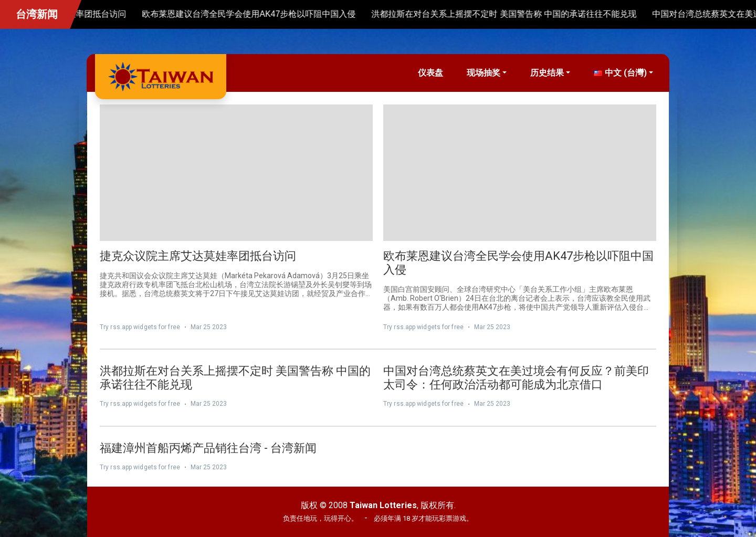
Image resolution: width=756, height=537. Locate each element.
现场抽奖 (484, 73)
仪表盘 (430, 73)
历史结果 (547, 73)
